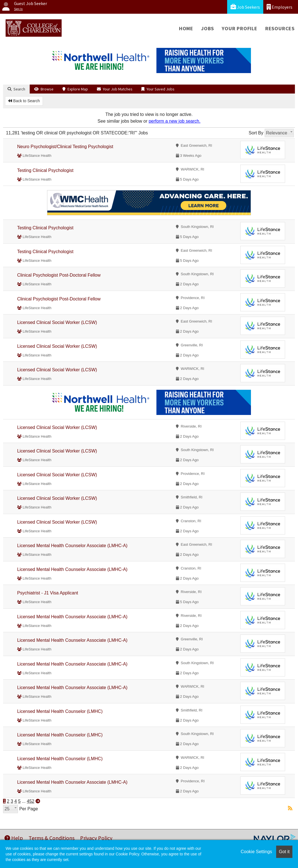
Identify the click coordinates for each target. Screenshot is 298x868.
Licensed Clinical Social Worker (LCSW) (57, 322)
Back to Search (24, 101)
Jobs (208, 28)
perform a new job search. (175, 121)
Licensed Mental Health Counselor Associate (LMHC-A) (72, 546)
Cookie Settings (256, 852)
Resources (280, 28)
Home (186, 28)
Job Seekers (245, 7)
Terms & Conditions (52, 838)
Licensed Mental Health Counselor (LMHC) (60, 711)
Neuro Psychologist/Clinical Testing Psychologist (65, 147)
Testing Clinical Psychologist (45, 170)
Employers (280, 7)
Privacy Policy (96, 838)
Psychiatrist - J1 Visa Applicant (48, 593)
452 (31, 801)
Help (14, 838)
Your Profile (240, 28)
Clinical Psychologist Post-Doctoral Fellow (59, 275)
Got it (284, 852)
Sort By (256, 133)
